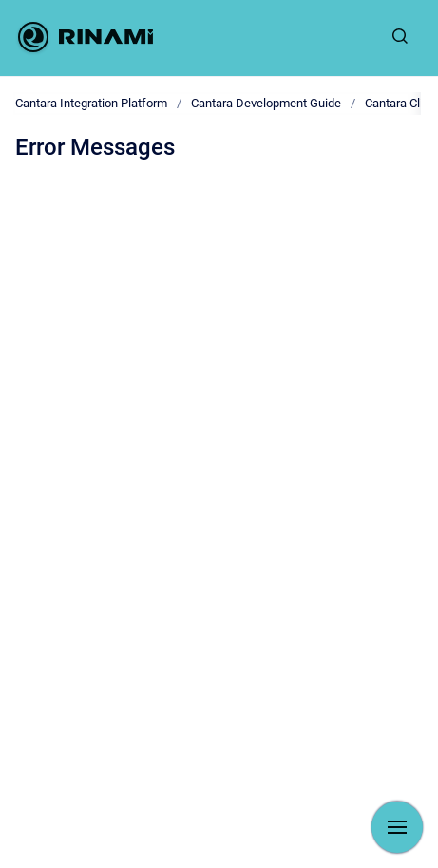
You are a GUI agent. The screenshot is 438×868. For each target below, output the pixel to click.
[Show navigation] (397, 827)
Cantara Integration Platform (91, 103)
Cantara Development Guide (266, 103)
